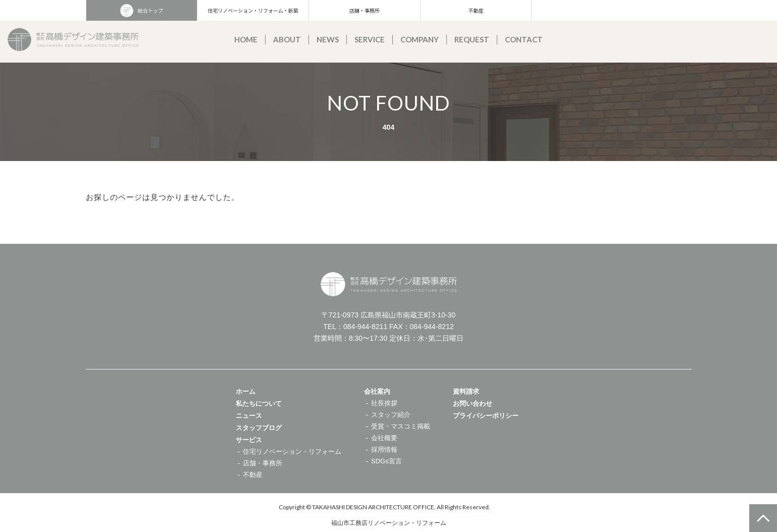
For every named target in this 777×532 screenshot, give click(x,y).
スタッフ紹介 (391, 415)
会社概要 (384, 438)
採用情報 (384, 449)
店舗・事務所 (365, 10)
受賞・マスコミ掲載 (401, 426)
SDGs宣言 (386, 461)
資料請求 (466, 391)
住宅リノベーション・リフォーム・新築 (253, 10)
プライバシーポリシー (486, 416)
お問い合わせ (473, 404)
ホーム (246, 391)
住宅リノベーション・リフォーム (292, 451)
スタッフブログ (259, 428)
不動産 (476, 10)
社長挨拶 (384, 403)
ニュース (249, 416)
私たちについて (259, 404)
